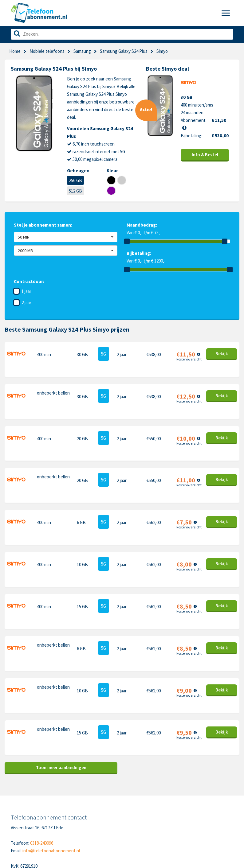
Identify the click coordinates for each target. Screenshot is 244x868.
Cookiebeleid (76, 797)
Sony (185, 816)
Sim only (19, 797)
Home (15, 51)
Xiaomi (133, 826)
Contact (72, 788)
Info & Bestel (205, 155)
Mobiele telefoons (47, 51)
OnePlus (135, 807)
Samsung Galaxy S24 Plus (124, 51)
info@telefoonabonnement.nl (51, 746)
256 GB (75, 180)
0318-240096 (42, 738)
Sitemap (72, 826)
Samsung (82, 51)
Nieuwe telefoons (28, 807)
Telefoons (21, 788)
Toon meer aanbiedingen (61, 662)
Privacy (71, 807)
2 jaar (26, 303)
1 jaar (26, 291)
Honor (186, 807)
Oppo (185, 826)
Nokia (185, 797)
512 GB (75, 191)
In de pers (20, 826)
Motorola (189, 788)
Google (133, 816)
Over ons (19, 816)
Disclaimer (74, 816)
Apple (132, 788)
